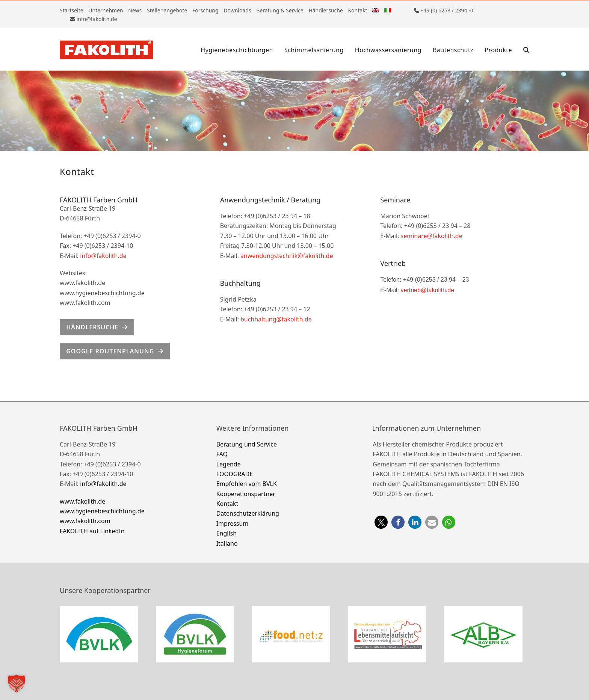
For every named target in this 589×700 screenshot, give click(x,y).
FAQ (222, 454)
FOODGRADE (235, 474)
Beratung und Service (247, 444)
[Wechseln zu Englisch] (376, 10)
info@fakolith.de (103, 256)
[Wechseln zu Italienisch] (388, 10)
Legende (229, 464)
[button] (526, 50)
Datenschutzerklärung (248, 513)
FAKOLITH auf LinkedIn (92, 531)
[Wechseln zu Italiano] (295, 543)
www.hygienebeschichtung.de (102, 511)
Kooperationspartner (246, 494)
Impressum (233, 523)
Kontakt (227, 504)
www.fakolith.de (82, 501)
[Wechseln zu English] (295, 533)
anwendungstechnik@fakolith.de (287, 256)
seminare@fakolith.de (432, 236)
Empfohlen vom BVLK (247, 484)
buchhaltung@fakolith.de (276, 319)
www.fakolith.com (85, 521)
